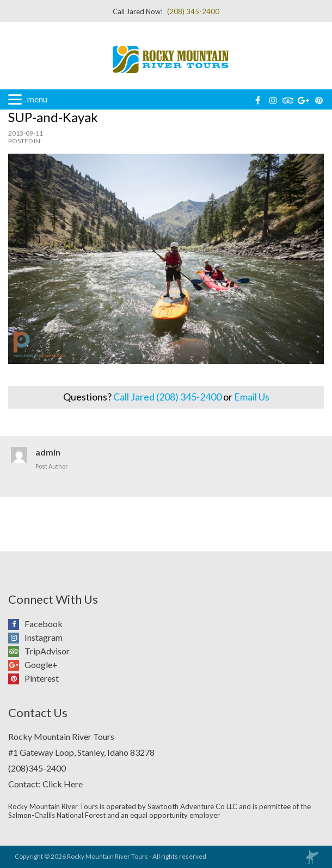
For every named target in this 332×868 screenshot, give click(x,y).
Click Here (63, 784)
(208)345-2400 (37, 768)
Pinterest (16, 678)
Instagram (16, 638)
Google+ (16, 665)
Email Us (252, 397)
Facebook (16, 624)
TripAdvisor (16, 651)
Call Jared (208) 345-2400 (167, 397)
